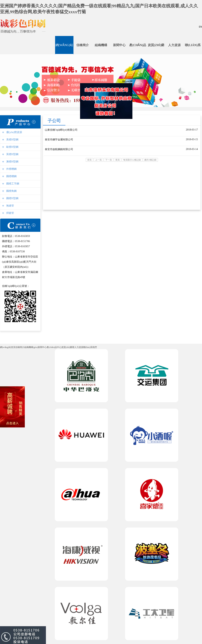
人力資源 (174, 45)
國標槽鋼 (11, 176)
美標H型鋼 (12, 140)
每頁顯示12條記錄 (132, 160)
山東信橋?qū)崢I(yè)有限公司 (61, 130)
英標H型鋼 (12, 154)
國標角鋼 (11, 191)
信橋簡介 (83, 45)
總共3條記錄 (150, 160)
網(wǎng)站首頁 (64, 45)
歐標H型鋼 (12, 147)
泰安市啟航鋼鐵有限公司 (59, 149)
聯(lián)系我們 (193, 45)
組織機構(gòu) (101, 45)
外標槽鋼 (11, 169)
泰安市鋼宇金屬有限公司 (59, 140)
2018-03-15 (192, 139)
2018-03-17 (192, 130)
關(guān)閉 (127, 81)
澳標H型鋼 (12, 162)
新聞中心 (119, 45)
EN (200, 27)
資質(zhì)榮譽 (156, 45)
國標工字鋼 (12, 184)
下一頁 (109, 160)
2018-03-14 (192, 149)
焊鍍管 (10, 213)
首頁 (89, 160)
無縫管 (10, 206)
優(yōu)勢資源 (14, 132)
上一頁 (98, 160)
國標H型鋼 (12, 198)
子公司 (54, 121)
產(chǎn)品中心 (138, 45)
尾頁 (118, 160)
